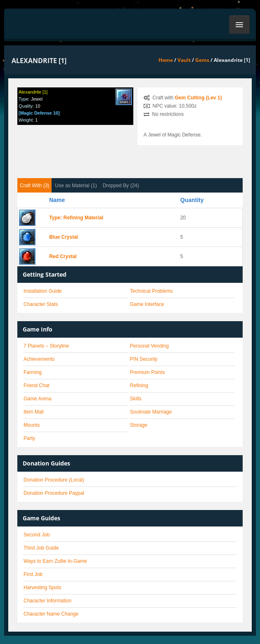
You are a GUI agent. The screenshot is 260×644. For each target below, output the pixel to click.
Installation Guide (43, 291)
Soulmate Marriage (151, 412)
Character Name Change (51, 614)
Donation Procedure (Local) (54, 480)
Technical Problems (151, 291)
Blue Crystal (64, 237)
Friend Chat (37, 385)
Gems (202, 60)
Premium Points (148, 372)
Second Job (37, 535)
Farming (33, 372)
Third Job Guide (41, 548)
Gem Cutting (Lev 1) (199, 98)
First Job (33, 574)
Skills (136, 399)
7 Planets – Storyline (46, 346)
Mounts (32, 425)
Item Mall (34, 412)
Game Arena (37, 399)
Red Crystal (63, 256)
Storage (139, 425)
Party (29, 438)
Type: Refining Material (76, 218)
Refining (139, 385)
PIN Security (144, 359)
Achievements (39, 359)
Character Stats (41, 304)
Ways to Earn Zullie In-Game (55, 561)
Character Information (47, 601)
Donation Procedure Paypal (54, 493)
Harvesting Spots (42, 588)
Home (166, 60)
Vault (184, 60)
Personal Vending (149, 346)
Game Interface (147, 304)
